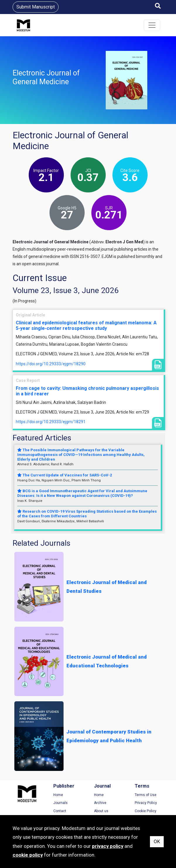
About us (101, 811)
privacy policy (108, 846)
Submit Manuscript (36, 7)
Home (58, 795)
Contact (60, 811)
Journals (60, 803)
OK (157, 842)
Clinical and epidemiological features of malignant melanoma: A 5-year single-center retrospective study (86, 325)
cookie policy (28, 855)
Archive (100, 803)
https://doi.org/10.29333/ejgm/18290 (51, 364)
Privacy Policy (146, 803)
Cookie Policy (146, 811)
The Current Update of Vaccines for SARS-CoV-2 (65, 475)
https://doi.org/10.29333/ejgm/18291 (51, 422)
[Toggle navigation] (152, 25)
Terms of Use (146, 795)
